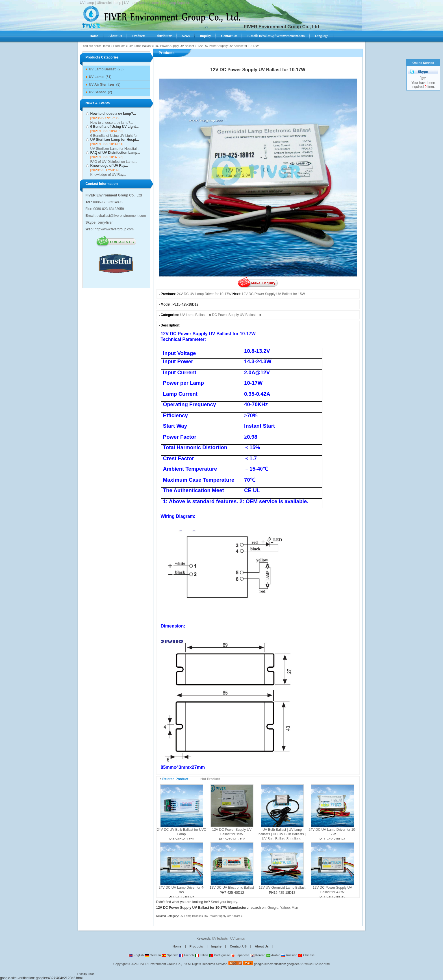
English (136, 955)
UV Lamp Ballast (140, 46)
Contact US (238, 946)
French (186, 955)
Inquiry (217, 946)
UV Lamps (238, 938)
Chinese (306, 955)
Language (322, 36)
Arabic (273, 955)
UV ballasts (220, 938)
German (153, 955)
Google (273, 908)
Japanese (240, 955)
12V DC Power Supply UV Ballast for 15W (273, 294)
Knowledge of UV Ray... (109, 166)
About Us (262, 946)
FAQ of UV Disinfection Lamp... (115, 153)
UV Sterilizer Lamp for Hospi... (115, 140)
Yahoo (285, 908)
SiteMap (221, 964)
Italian (201, 955)
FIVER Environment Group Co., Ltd (163, 964)
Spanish (170, 955)
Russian (289, 955)
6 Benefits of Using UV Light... (115, 127)
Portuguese (219, 955)
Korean (258, 955)
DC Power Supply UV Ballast (174, 46)
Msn (295, 908)
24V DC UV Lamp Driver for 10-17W (204, 294)
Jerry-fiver (105, 222)
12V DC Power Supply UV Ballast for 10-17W (228, 46)
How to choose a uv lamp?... (113, 114)
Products (119, 46)
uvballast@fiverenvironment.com (276, 36)
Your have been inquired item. (423, 85)
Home (106, 46)
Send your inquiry (224, 902)
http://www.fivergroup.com (114, 229)
